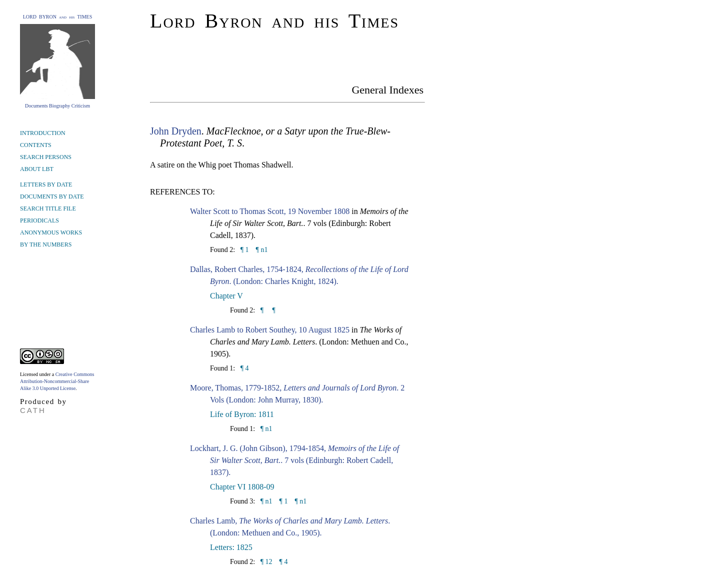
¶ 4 (243, 368)
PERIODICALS (39, 220)
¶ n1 (262, 250)
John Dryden (176, 131)
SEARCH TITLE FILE (48, 208)
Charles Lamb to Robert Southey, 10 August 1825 (270, 330)
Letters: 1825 (231, 547)
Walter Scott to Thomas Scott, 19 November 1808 (270, 211)
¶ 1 (243, 250)
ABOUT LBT (37, 169)
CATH (33, 410)
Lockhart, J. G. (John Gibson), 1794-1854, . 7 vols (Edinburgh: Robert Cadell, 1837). (294, 460)
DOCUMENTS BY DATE (52, 196)
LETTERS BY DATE (46, 184)
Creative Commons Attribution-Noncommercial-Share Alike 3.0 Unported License (57, 381)
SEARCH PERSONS (46, 157)
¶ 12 (265, 562)
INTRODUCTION (43, 133)
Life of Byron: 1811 (242, 414)
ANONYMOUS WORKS (51, 232)
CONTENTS (36, 145)
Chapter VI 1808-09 (242, 487)
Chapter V (226, 296)
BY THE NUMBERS (46, 244)
